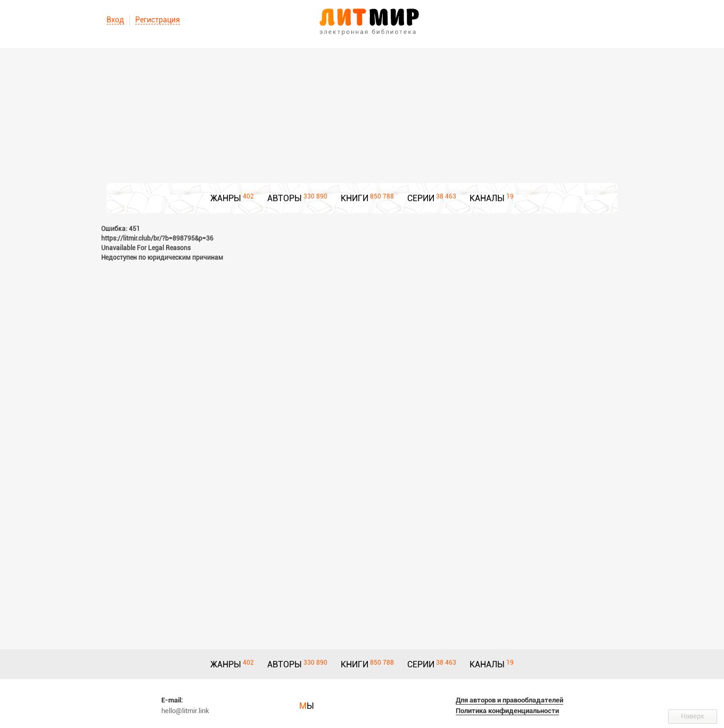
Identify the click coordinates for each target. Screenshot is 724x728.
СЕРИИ (421, 198)
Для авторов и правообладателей (509, 700)
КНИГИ (355, 198)
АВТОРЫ (285, 198)
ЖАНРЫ (226, 198)
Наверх (693, 716)
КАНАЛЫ (487, 198)
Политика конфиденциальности (507, 711)
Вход (115, 20)
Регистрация (158, 20)
